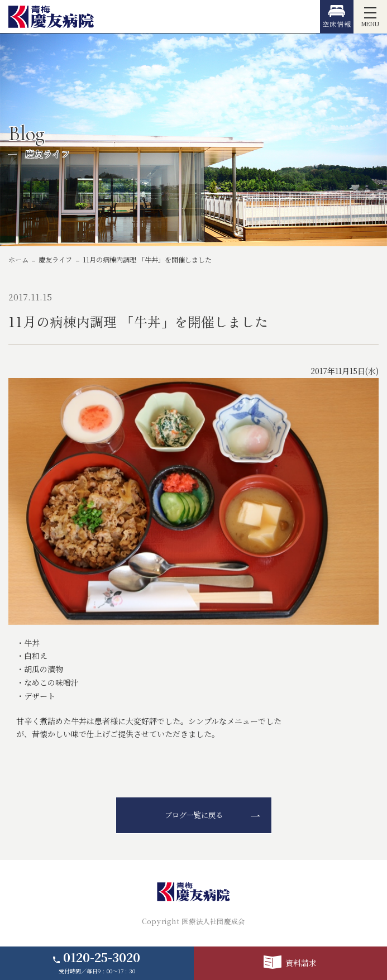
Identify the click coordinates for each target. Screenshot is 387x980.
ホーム (18, 260)
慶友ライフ (55, 260)
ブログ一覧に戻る (194, 815)
